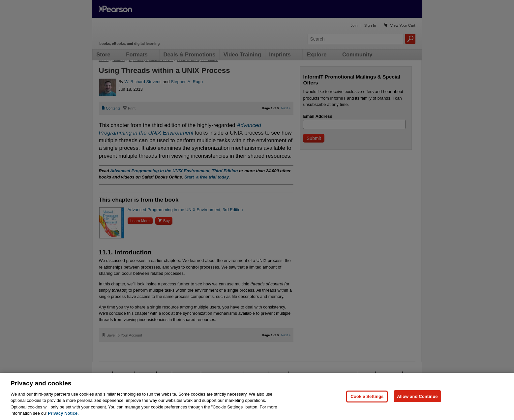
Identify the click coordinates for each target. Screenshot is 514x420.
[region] (257, 396)
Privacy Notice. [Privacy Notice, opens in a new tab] (63, 413)
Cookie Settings (367, 396)
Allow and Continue (417, 396)
